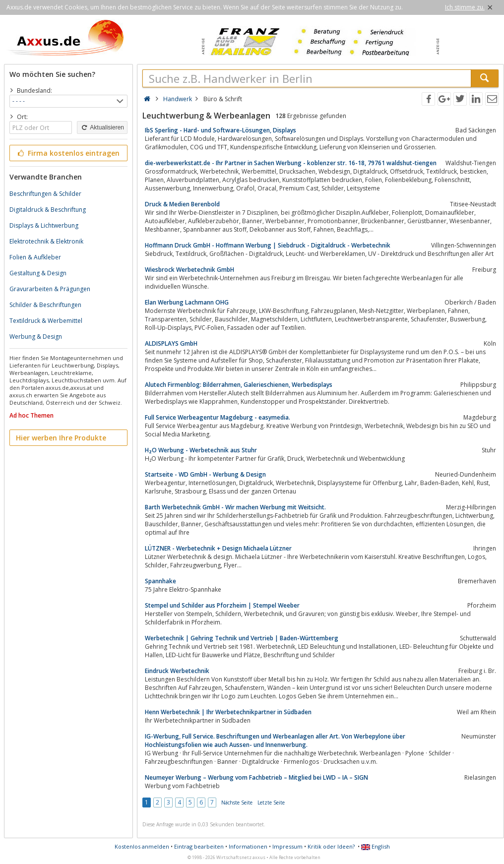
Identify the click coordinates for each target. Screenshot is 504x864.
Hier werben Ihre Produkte (61, 438)
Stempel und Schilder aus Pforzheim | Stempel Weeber (222, 605)
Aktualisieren (102, 127)
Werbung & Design (36, 337)
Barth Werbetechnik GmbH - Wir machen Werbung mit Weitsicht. (235, 507)
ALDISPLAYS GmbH (171, 343)
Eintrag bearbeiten (199, 846)
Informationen (248, 846)
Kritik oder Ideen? (331, 846)
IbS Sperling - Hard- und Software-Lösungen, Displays (220, 130)
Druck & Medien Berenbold (182, 204)
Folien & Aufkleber (35, 257)
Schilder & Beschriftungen (45, 305)
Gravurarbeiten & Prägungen (50, 289)
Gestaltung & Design (38, 273)
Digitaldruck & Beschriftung (48, 210)
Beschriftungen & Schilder (45, 194)
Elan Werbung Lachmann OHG (187, 302)
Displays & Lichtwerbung (44, 225)
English (376, 846)
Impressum (287, 846)
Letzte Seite (271, 802)
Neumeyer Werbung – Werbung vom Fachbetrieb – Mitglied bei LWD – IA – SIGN (256, 777)
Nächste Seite (237, 802)
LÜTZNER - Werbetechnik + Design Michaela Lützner (218, 548)
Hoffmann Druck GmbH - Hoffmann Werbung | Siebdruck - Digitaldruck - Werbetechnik (268, 245)
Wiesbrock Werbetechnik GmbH (189, 270)
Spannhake (160, 581)
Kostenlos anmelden (142, 846)
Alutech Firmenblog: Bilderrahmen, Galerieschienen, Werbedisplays (239, 385)
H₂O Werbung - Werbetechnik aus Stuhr (201, 450)
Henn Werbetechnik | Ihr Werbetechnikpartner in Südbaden (228, 712)
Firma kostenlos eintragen (68, 153)
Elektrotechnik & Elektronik (46, 241)
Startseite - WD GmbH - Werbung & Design (205, 474)
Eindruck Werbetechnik (177, 671)
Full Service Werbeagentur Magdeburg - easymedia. (218, 417)
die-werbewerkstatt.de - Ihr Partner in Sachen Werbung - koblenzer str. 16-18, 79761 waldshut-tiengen (291, 163)
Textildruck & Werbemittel (46, 321)
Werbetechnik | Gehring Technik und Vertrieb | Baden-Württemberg (242, 638)
